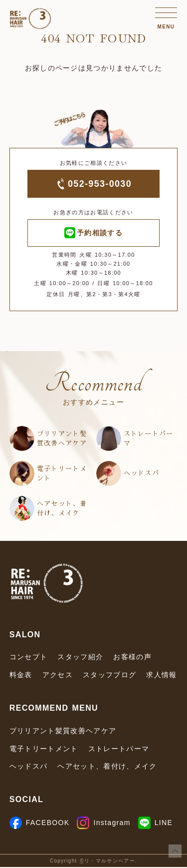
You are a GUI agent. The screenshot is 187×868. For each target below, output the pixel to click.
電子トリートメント (62, 474)
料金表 (21, 676)
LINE (155, 824)
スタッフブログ (109, 676)
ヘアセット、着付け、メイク (62, 509)
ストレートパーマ (149, 439)
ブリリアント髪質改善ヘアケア (62, 439)
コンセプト (29, 658)
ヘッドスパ (142, 474)
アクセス (58, 676)
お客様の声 (132, 658)
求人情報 (161, 676)
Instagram (103, 824)
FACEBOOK (40, 824)
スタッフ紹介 (80, 658)
